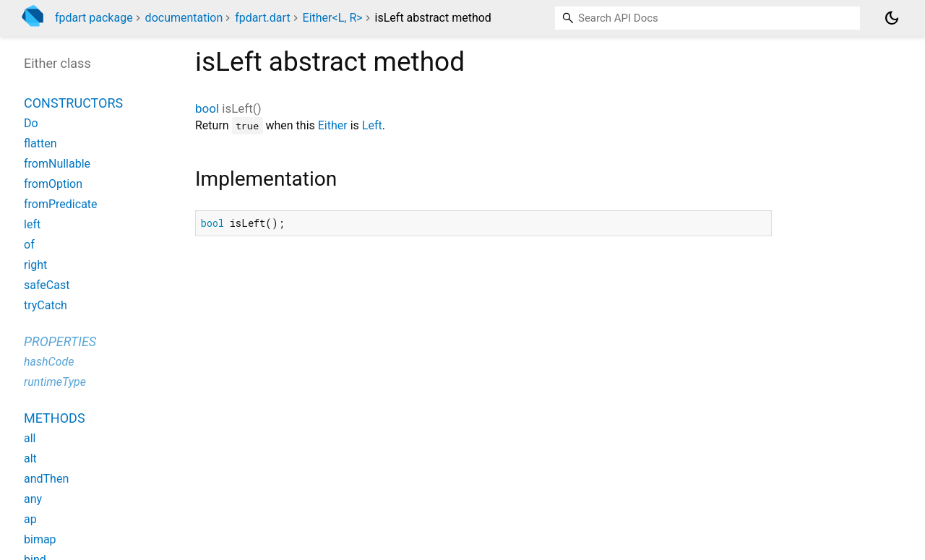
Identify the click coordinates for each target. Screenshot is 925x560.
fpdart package (94, 18)
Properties (60, 341)
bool (207, 108)
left (32, 224)
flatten (40, 143)
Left (372, 125)
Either (333, 125)
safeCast (47, 285)
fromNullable (57, 164)
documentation (184, 18)
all (30, 438)
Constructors (73, 103)
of (29, 245)
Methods (55, 418)
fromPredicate (61, 204)
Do (31, 123)
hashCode (49, 362)
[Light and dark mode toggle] (892, 18)
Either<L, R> (333, 18)
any (33, 499)
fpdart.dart (262, 18)
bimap (40, 539)
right (35, 265)
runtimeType (55, 382)
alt (30, 458)
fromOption (53, 184)
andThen (46, 479)
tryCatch (46, 305)
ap (30, 519)
